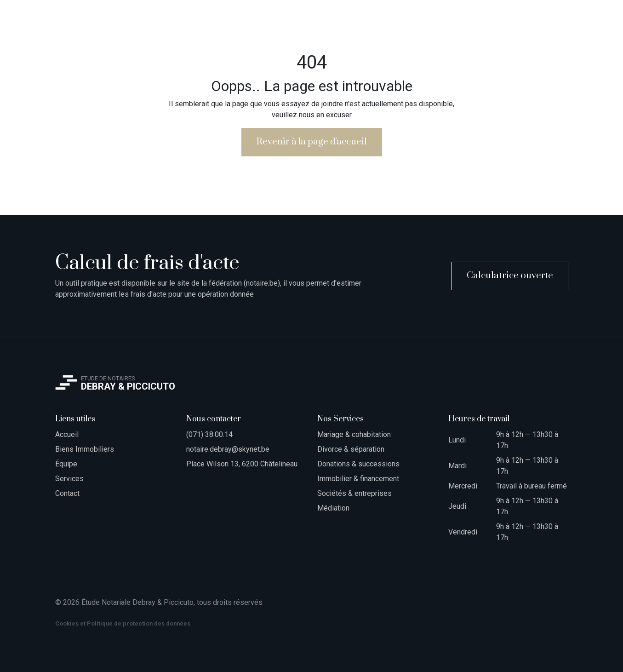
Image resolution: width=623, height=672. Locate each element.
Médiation (333, 508)
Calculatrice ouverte (510, 276)
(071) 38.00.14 (209, 434)
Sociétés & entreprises (354, 493)
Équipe (66, 464)
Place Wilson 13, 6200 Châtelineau (242, 464)
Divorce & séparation (351, 449)
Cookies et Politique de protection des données (123, 623)
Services (69, 479)
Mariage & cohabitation (354, 434)
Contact (67, 493)
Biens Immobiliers (85, 449)
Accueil (67, 434)
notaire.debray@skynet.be (228, 449)
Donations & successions (358, 464)
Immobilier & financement (358, 479)
